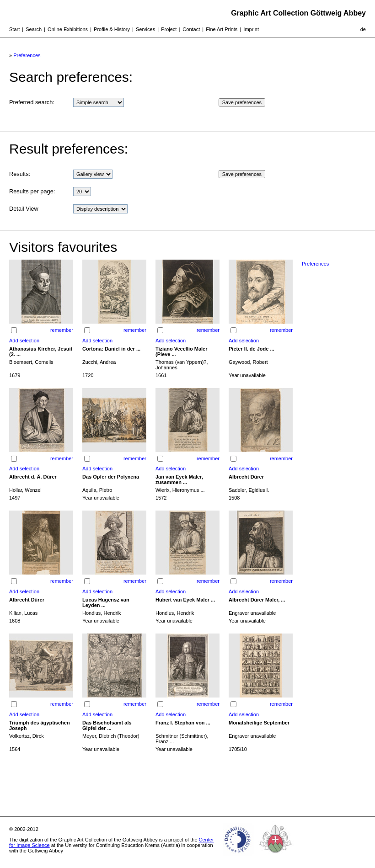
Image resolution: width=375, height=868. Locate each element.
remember (62, 330)
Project (169, 29)
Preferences (27, 55)
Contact (191, 29)
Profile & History (112, 29)
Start (14, 29)
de (363, 29)
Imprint (251, 29)
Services (145, 29)
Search (34, 29)
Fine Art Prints (222, 29)
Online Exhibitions (68, 29)
